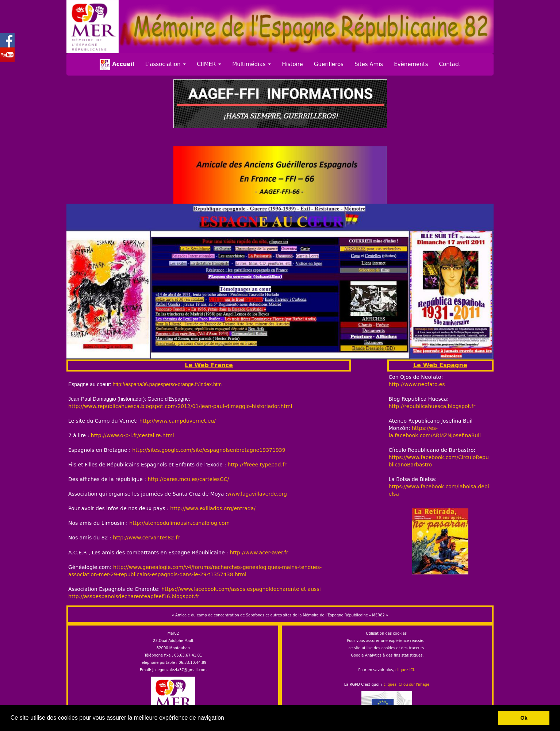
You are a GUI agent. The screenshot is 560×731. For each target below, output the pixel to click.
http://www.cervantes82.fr (145, 538)
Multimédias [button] (252, 64)
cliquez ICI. (405, 670)
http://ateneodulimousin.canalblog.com (179, 523)
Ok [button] (524, 718)
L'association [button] (166, 64)
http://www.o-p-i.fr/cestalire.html (133, 435)
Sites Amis (369, 64)
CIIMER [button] (209, 64)
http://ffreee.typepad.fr (257, 465)
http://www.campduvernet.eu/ (178, 421)
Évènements (411, 64)
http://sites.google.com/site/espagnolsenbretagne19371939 (209, 450)
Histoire (292, 64)
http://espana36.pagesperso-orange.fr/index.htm (167, 384)
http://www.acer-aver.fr (259, 553)
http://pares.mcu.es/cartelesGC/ (189, 479)
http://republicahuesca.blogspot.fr (432, 406)
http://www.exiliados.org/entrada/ (213, 508)
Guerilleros (329, 64)
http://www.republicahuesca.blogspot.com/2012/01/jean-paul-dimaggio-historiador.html (180, 406)
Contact (450, 64)
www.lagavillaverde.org (257, 494)
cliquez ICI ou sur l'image (407, 684)
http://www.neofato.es (417, 384)
